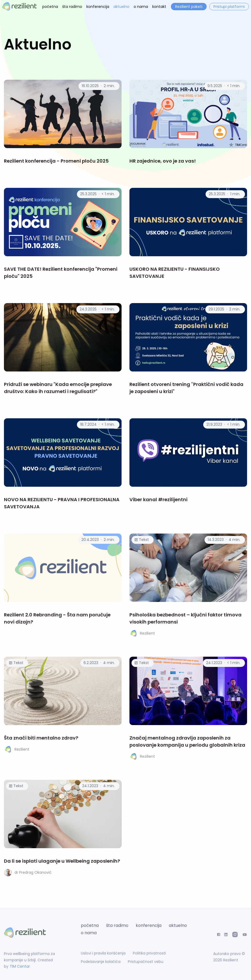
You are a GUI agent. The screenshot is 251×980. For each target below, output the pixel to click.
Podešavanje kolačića (101, 962)
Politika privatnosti (149, 953)
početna (50, 7)
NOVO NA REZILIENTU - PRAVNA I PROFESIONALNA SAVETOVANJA (62, 503)
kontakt (159, 7)
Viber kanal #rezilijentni (158, 499)
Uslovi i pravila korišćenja (103, 953)
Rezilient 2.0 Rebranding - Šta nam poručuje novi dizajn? (57, 618)
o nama (141, 7)
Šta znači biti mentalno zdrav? (41, 738)
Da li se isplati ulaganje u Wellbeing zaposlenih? (62, 861)
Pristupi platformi (229, 7)
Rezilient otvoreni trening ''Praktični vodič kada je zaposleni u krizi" (186, 388)
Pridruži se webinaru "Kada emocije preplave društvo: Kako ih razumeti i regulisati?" (58, 388)
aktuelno (121, 7)
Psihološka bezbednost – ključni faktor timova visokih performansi (185, 618)
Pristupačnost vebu (146, 962)
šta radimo (72, 7)
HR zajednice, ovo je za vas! (163, 161)
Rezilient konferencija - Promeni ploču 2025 (56, 161)
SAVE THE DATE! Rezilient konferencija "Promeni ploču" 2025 (61, 273)
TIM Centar (20, 966)
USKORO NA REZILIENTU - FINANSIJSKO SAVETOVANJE (175, 273)
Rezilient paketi (189, 7)
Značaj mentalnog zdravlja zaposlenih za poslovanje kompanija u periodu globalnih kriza (187, 741)
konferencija (98, 7)
